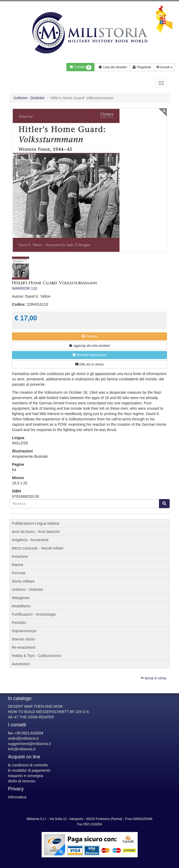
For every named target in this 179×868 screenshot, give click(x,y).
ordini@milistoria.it (23, 738)
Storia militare (23, 581)
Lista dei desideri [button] (113, 67)
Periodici (19, 623)
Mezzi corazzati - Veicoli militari (38, 548)
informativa (17, 797)
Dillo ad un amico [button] (89, 364)
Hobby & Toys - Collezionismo (37, 656)
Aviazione (20, 556)
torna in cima (153, 678)
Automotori (21, 664)
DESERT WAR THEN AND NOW (35, 706)
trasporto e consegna (26, 776)
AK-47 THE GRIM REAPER (31, 717)
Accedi (164, 67)
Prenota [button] (89, 336)
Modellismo (21, 606)
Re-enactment (23, 647)
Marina (17, 565)
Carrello (80, 67)
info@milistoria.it (22, 749)
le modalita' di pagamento (29, 770)
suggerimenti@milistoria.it (29, 744)
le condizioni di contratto (28, 765)
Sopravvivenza (24, 631)
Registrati (142, 67)
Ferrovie (19, 573)
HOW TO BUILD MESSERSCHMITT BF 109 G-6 (48, 712)
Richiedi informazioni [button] (89, 355)
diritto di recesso (22, 781)
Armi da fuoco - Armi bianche (36, 532)
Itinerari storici (23, 639)
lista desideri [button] (89, 346)
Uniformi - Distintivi (29, 98)
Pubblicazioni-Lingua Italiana (35, 523)
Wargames (21, 598)
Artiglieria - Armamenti (30, 540)
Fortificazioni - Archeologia (34, 614)
